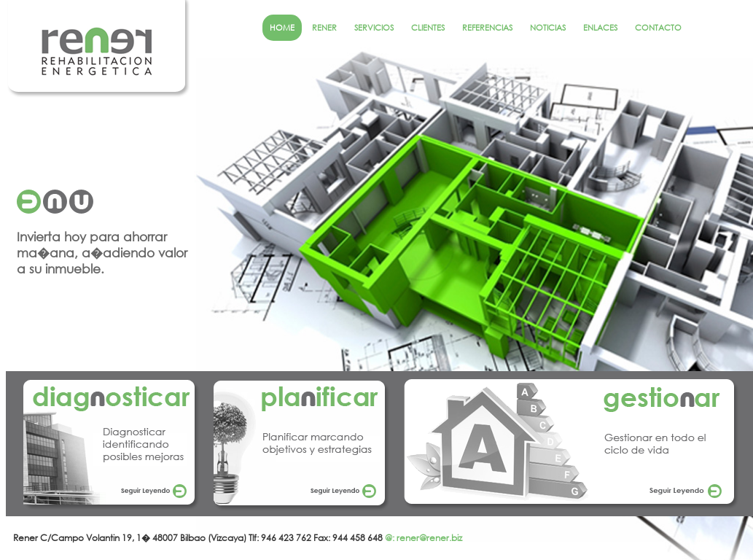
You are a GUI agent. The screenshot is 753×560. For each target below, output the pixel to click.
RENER (324, 28)
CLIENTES (428, 28)
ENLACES (600, 28)
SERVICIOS (374, 28)
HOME (282, 28)
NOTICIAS (548, 28)
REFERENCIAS (487, 28)
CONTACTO (658, 28)
